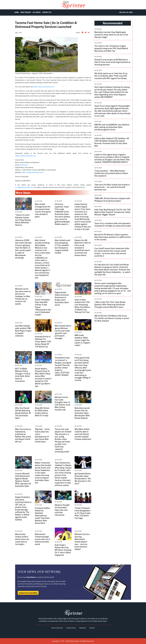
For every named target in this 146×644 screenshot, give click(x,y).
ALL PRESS (37, 12)
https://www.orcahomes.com (44, 87)
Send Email (24, 165)
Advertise (83, 628)
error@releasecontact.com (25, 187)
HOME (17, 12)
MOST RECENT (26, 12)
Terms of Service (57, 628)
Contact (92, 628)
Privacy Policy (71, 628)
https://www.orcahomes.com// (33, 172)
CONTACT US (47, 12)
